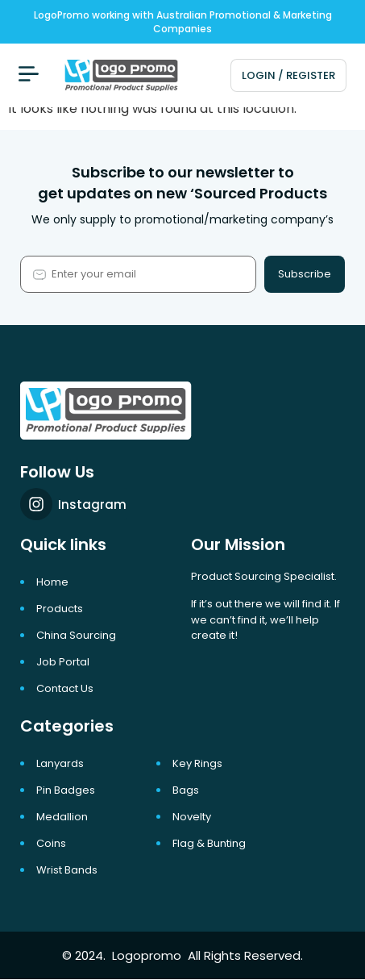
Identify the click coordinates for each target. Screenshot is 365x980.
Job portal (63, 662)
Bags (186, 790)
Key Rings (197, 763)
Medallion (62, 817)
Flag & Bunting (209, 843)
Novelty (192, 817)
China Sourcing (76, 635)
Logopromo (147, 955)
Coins (51, 843)
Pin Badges (66, 790)
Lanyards (60, 763)
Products (60, 609)
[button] (28, 76)
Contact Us (65, 688)
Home (52, 582)
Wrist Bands (67, 870)
